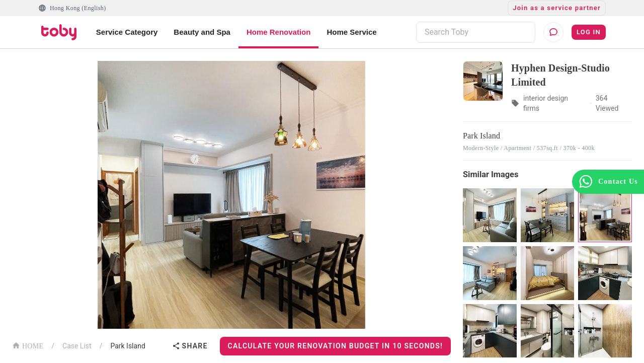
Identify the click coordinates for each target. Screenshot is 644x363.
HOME (28, 345)
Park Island (128, 346)
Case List (77, 346)
